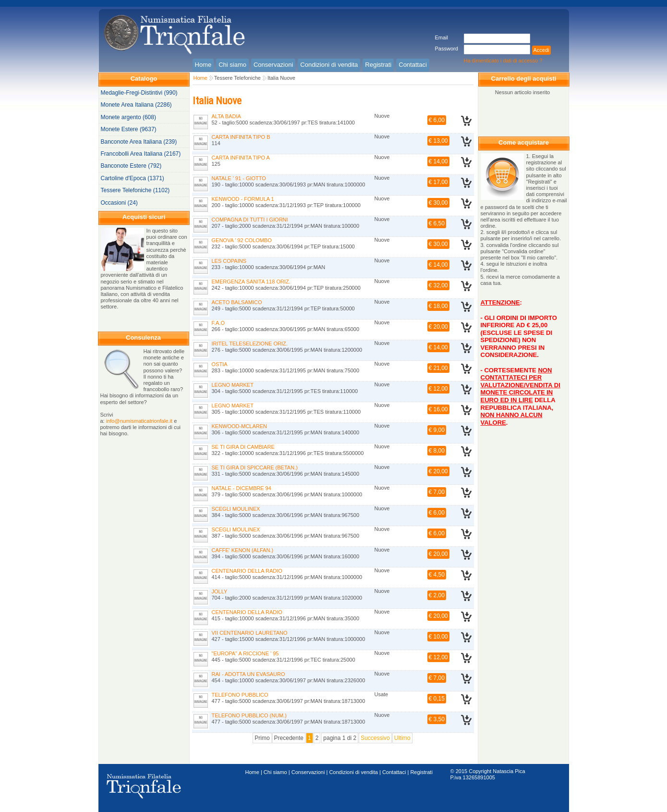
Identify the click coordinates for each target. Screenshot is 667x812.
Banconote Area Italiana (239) (139, 142)
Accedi (541, 50)
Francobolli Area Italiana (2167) (141, 154)
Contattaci (394, 772)
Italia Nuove (281, 78)
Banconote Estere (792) (131, 166)
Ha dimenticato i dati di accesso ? (503, 61)
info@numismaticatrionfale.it (139, 421)
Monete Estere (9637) (129, 129)
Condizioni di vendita (353, 772)
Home (200, 78)
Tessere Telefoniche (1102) (135, 190)
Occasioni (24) (119, 203)
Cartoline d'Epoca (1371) (133, 178)
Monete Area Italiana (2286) (136, 105)
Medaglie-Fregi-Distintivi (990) (139, 93)
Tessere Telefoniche (237, 78)
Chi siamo (275, 772)
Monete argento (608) (128, 117)
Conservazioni (308, 772)
